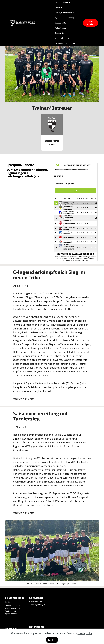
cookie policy (85, 633)
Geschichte (59, 33)
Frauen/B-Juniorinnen (63, 13)
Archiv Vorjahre (91, 23)
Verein (65, 3)
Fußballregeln (60, 28)
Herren (57, 8)
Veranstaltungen (61, 38)
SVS (56, 3)
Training (70, 18)
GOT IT (52, 640)
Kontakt (75, 43)
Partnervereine (61, 43)
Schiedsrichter (60, 23)
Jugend (57, 18)
